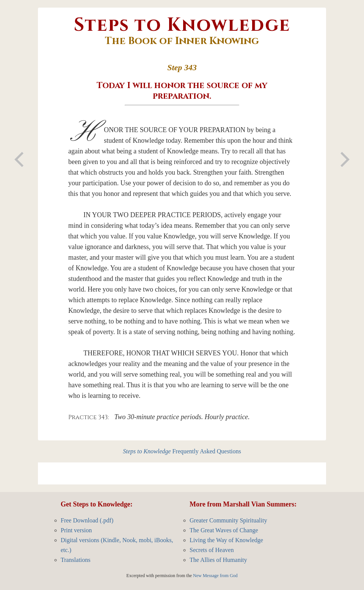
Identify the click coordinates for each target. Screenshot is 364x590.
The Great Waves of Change (224, 530)
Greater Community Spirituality (228, 520)
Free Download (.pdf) (87, 520)
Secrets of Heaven (212, 550)
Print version (76, 530)
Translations (76, 560)
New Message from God (215, 576)
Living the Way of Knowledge (226, 540)
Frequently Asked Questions (182, 451)
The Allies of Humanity (218, 560)
